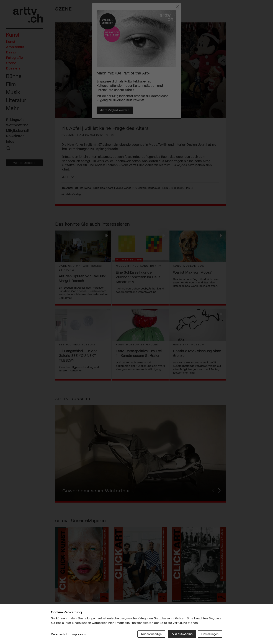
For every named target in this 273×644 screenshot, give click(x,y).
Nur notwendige (148, 635)
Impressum (79, 635)
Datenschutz (60, 635)
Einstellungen (209, 635)
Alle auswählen (179, 635)
